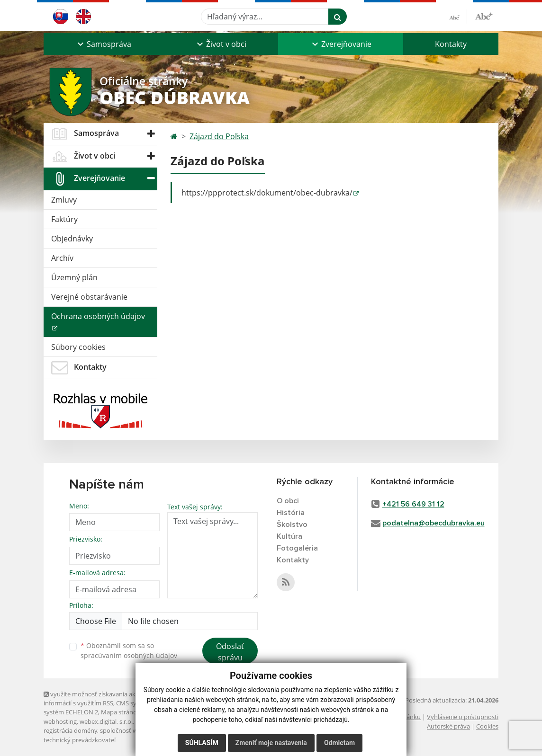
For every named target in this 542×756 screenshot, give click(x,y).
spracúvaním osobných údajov (129, 655)
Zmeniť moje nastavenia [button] (271, 743)
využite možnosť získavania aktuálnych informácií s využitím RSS (102, 698)
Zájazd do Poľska (219, 136)
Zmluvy (64, 200)
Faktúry (64, 219)
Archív (62, 258)
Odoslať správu (230, 652)
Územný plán (74, 277)
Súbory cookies (78, 347)
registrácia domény (70, 730)
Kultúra (289, 536)
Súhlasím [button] (202, 743)
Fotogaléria (297, 548)
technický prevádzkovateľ (80, 740)
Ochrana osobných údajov (98, 316)
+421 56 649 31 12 (413, 504)
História (291, 513)
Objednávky (72, 239)
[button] (103, 44)
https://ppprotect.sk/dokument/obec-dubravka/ (267, 193)
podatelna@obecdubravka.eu (434, 523)
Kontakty (451, 44)
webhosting (60, 721)
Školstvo (292, 525)
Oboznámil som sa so (129, 650)
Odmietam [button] (339, 743)
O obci (288, 501)
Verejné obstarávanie (89, 297)
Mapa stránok (121, 712)
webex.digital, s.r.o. (106, 721)
